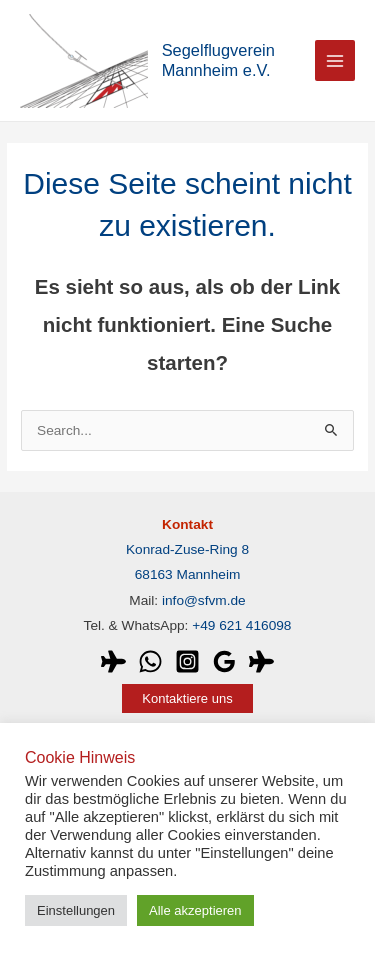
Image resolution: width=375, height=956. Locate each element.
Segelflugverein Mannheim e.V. (218, 60)
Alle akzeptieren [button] (195, 910)
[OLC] (261, 661)
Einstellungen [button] (76, 910)
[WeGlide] (113, 661)
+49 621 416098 (241, 625)
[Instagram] (187, 661)
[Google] (224, 661)
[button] (187, 698)
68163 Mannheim (188, 574)
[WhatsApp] (150, 661)
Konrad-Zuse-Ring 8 (187, 549)
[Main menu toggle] (335, 60)
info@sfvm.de (204, 600)
